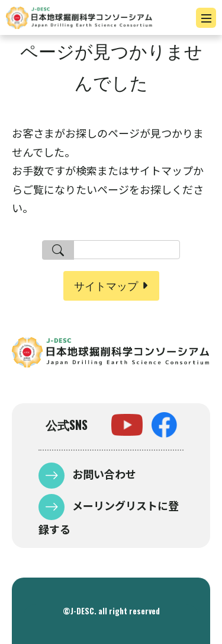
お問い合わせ (103, 474)
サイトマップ (106, 285)
